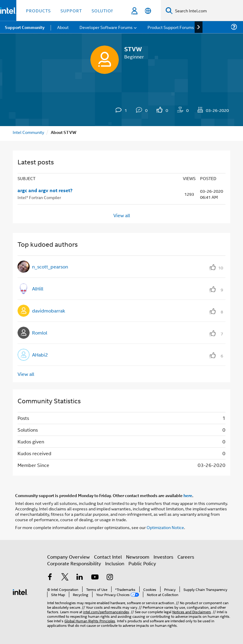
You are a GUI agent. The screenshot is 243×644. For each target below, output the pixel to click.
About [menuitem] (63, 27)
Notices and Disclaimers (192, 612)
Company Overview (68, 557)
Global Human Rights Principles (90, 621)
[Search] (169, 10)
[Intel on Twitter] (65, 577)
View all (122, 215)
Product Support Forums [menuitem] (171, 27)
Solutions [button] (104, 10)
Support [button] (71, 10)
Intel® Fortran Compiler (39, 197)
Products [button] (38, 10)
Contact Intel (108, 557)
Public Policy (142, 563)
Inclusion (115, 563)
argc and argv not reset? (45, 190)
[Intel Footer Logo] (20, 591)
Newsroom (138, 557)
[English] (148, 11)
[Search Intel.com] (208, 11)
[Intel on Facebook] (50, 577)
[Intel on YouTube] (95, 577)
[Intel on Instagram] (110, 577)
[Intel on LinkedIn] (80, 577)
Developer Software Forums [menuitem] (106, 27)
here (188, 495)
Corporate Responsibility (74, 563)
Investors (163, 557)
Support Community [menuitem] (25, 27)
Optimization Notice (165, 527)
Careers (186, 557)
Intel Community (28, 132)
